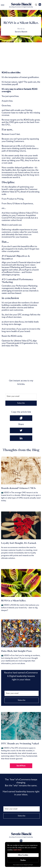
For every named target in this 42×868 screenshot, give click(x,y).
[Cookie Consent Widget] (23, 854)
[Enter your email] (21, 396)
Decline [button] (23, 860)
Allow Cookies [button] (23, 855)
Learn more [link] (17, 850)
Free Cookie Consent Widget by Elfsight (23, 865)
